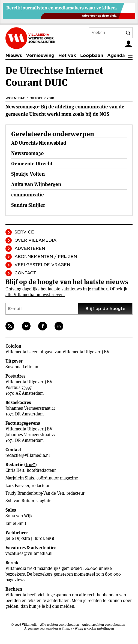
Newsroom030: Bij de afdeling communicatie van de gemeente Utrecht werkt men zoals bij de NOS (65, 110)
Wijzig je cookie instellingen (94, 628)
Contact (25, 273)
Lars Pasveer (17, 486)
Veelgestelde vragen (42, 265)
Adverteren (30, 248)
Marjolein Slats (20, 478)
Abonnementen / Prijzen (46, 257)
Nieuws (14, 55)
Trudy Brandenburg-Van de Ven (35, 493)
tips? (30, 465)
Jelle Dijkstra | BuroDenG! (30, 538)
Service (24, 232)
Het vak (67, 55)
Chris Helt (15, 470)
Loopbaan (92, 55)
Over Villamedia (35, 240)
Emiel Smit (16, 523)
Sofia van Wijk (19, 516)
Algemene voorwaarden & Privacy (48, 628)
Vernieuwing (40, 55)
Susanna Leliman (22, 367)
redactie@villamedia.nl (28, 455)
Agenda (116, 55)
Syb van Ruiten (20, 501)
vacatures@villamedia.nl (29, 553)
